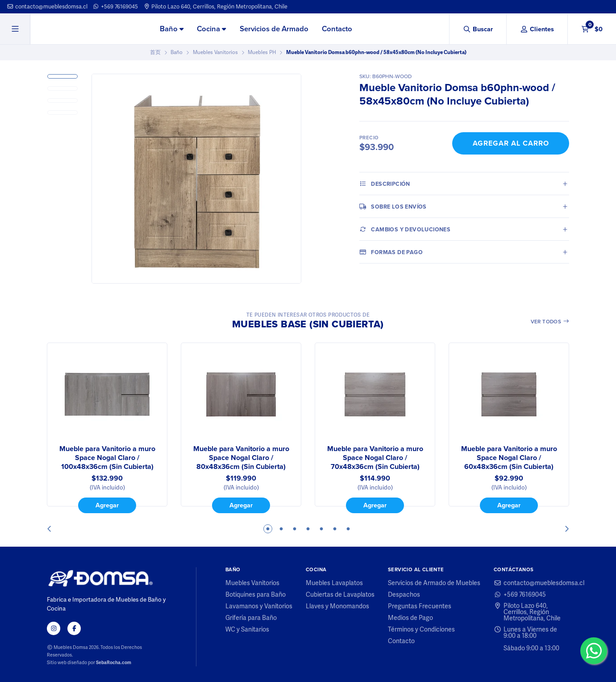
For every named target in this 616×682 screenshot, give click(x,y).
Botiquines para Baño (256, 594)
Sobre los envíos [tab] (393, 206)
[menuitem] (172, 29)
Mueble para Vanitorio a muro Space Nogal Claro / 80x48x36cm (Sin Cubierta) (241, 458)
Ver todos (550, 322)
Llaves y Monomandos (337, 606)
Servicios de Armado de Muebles (434, 583)
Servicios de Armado (274, 29)
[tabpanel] (107, 428)
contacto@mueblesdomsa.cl (47, 6)
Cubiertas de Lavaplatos (340, 594)
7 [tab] (348, 529)
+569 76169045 (115, 6)
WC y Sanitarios (247, 629)
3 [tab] (295, 529)
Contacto (337, 29)
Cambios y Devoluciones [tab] (405, 229)
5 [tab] (321, 529)
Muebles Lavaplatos (334, 583)
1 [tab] (268, 529)
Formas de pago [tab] (391, 252)
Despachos (404, 594)
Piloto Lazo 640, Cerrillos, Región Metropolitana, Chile (216, 6)
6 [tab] (335, 529)
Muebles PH (262, 52)
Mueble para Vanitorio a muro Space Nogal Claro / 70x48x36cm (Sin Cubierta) (375, 458)
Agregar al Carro (511, 143)
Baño (172, 29)
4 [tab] (308, 529)
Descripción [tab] (385, 184)
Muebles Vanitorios (215, 52)
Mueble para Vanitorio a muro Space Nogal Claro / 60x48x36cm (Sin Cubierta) (509, 458)
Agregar (107, 505)
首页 (155, 52)
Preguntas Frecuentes (420, 606)
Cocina (211, 29)
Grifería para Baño (251, 618)
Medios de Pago (410, 618)
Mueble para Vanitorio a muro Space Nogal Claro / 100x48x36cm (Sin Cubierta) (107, 458)
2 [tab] (281, 529)
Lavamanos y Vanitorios (259, 606)
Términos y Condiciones (421, 629)
